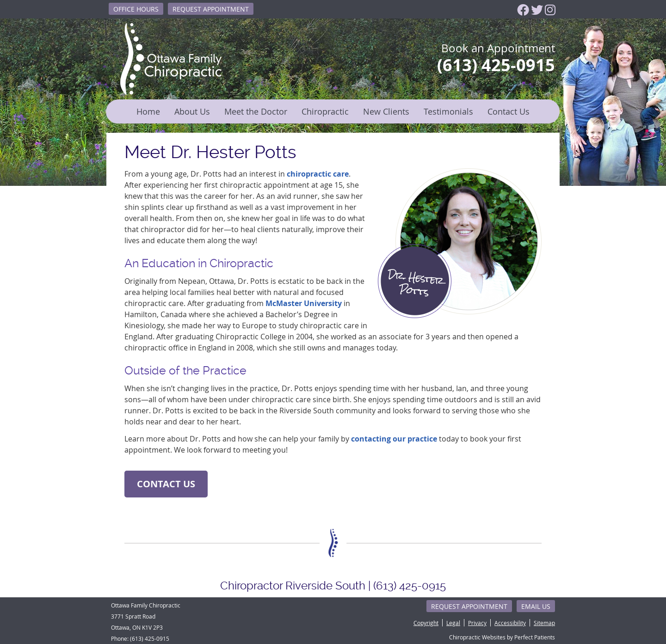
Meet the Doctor (256, 111)
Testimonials (448, 111)
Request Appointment (211, 9)
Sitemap (544, 623)
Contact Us (509, 111)
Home (148, 111)
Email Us (536, 606)
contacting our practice (394, 439)
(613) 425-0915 (150, 638)
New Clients (386, 111)
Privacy (477, 623)
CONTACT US (166, 484)
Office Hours (136, 9)
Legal (453, 623)
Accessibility (510, 623)
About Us (192, 111)
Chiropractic (325, 111)
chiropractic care (318, 174)
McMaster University (304, 303)
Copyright (426, 623)
